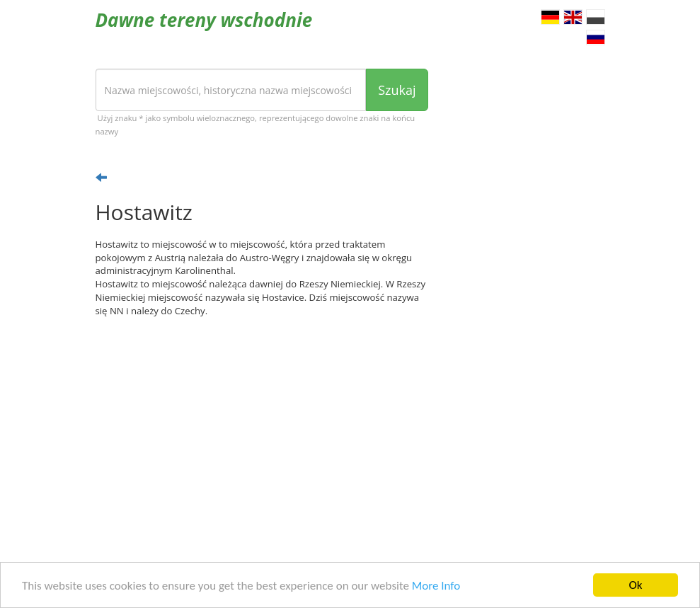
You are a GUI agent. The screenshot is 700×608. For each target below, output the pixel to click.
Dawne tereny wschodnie (204, 20)
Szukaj (397, 90)
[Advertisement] (262, 438)
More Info (436, 586)
